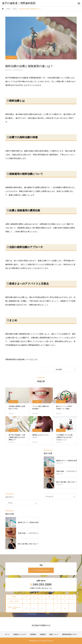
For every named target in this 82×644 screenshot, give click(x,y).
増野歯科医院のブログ (70, 634)
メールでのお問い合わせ (41, 570)
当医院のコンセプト (20, 634)
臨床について (54, 634)
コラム (11, 57)
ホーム (7, 634)
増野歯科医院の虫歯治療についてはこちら (22, 359)
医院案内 (33, 634)
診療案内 (43, 634)
